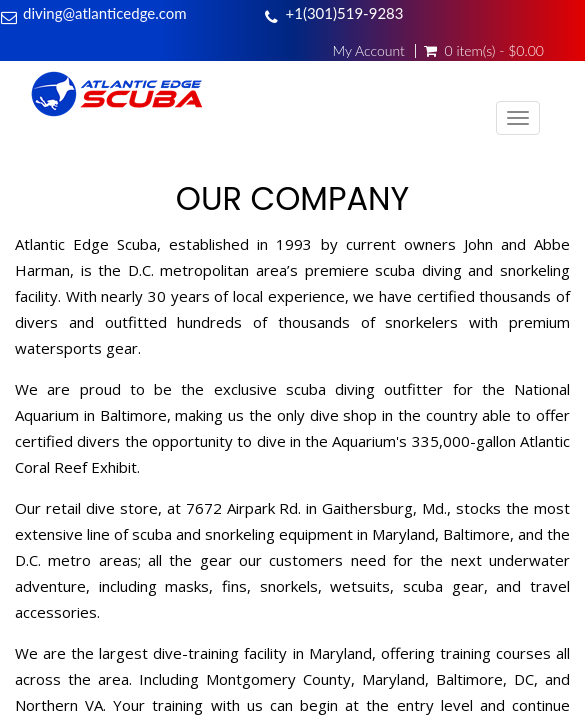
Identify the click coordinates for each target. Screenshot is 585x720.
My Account (368, 51)
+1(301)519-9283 (345, 13)
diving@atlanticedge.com (105, 13)
